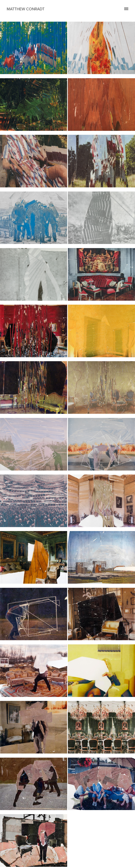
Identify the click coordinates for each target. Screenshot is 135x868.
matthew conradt (26, 9)
